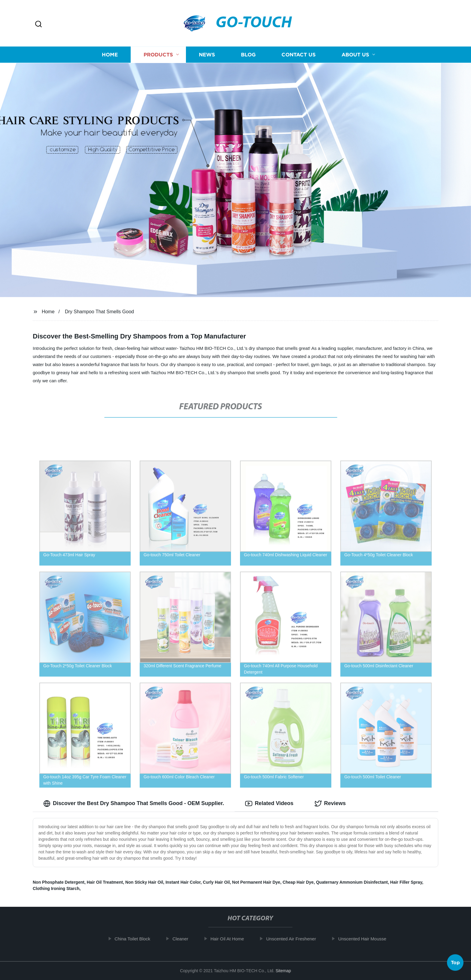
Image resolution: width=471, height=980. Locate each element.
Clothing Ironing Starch (56, 888)
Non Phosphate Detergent (59, 882)
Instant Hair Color (183, 882)
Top (455, 964)
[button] (38, 24)
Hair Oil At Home (234, 939)
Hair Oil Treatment (105, 882)
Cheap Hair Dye (298, 882)
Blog (248, 55)
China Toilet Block (139, 939)
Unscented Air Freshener (298, 939)
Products (158, 55)
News (207, 55)
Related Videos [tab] (269, 804)
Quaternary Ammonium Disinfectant (352, 882)
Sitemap (283, 971)
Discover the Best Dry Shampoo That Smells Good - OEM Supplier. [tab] (134, 804)
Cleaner (187, 939)
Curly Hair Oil (216, 882)
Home (110, 55)
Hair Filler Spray (406, 882)
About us (355, 55)
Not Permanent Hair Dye (256, 882)
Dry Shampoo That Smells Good (99, 312)
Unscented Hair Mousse (369, 939)
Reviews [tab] (330, 804)
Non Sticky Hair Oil (144, 882)
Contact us (299, 55)
